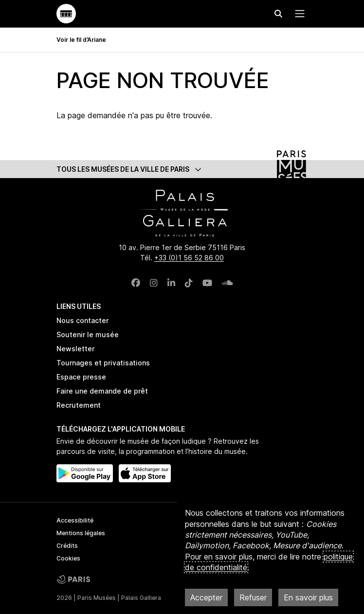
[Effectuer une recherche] (278, 14)
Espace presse (81, 377)
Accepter (206, 597)
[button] (182, 169)
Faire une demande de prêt (102, 391)
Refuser (253, 597)
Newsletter (75, 349)
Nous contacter (82, 320)
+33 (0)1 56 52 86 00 (189, 258)
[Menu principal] (298, 14)
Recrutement (79, 405)
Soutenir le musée (88, 334)
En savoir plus (308, 597)
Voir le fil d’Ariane (81, 40)
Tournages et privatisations (103, 363)
